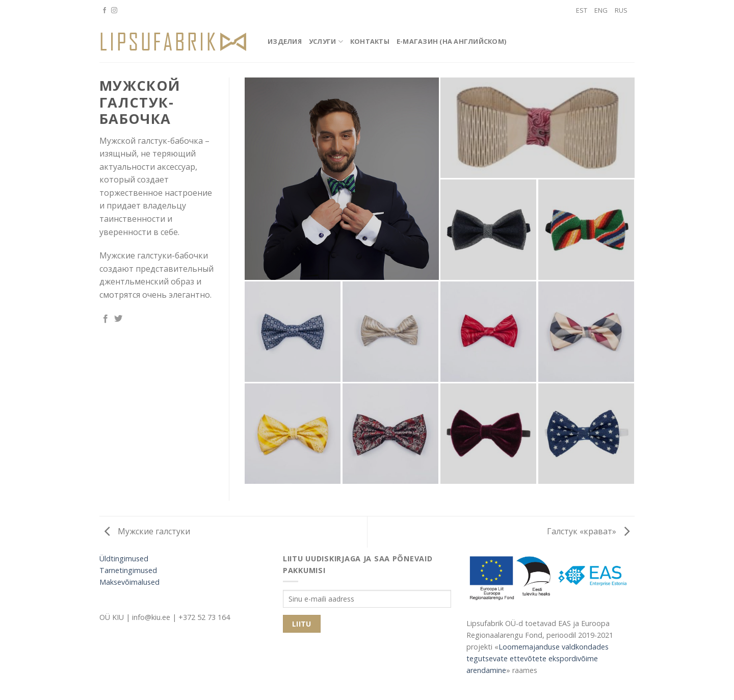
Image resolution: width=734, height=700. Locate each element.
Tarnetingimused (128, 570)
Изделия (285, 41)
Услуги (326, 42)
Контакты (370, 41)
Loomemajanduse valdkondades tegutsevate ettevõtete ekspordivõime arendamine (538, 658)
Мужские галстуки (147, 531)
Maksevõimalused (129, 582)
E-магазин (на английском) (451, 41)
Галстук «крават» (588, 531)
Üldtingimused (124, 559)
